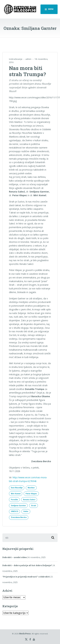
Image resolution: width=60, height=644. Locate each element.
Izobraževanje (16, 59)
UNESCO (15, 511)
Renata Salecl (29, 500)
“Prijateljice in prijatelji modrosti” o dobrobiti (26, 577)
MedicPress (25, 634)
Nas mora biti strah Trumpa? (27, 71)
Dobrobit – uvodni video (15, 557)
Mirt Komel (16, 494)
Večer (26, 511)
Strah (34, 506)
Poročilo (14, 500)
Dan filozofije (17, 488)
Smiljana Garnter (18, 506)
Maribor (31, 488)
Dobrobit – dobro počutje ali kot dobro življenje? (27, 565)
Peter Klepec (31, 494)
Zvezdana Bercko (19, 517)
